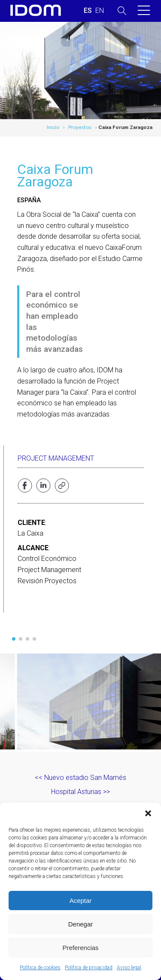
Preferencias (80, 948)
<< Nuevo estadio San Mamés (80, 778)
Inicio (53, 127)
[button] (148, 813)
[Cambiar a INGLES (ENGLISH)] (100, 11)
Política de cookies (40, 968)
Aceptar (81, 901)
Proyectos (80, 127)
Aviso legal (129, 968)
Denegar (81, 924)
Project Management (56, 458)
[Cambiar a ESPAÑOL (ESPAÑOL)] (88, 11)
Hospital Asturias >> (80, 792)
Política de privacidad (89, 968)
